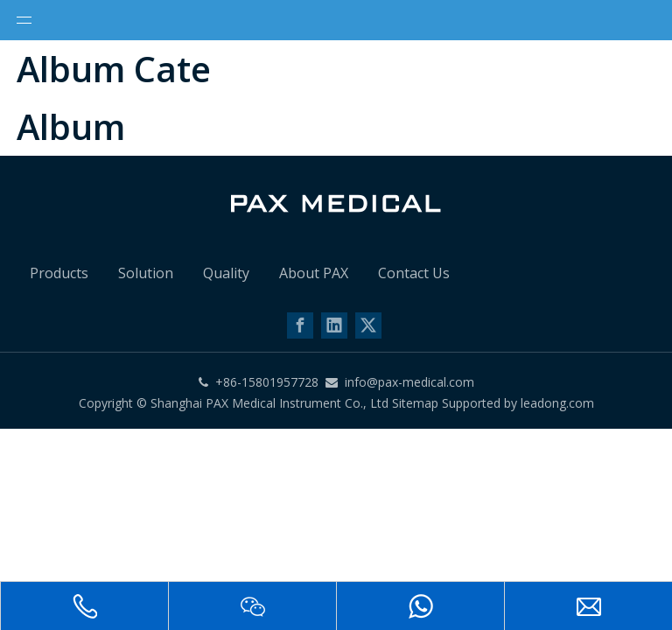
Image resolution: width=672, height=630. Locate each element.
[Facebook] (300, 325)
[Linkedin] (334, 325)
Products (59, 273)
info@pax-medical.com (409, 382)
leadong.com (556, 403)
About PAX (314, 273)
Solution (146, 273)
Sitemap (415, 403)
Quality (226, 273)
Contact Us (414, 273)
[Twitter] (368, 325)
